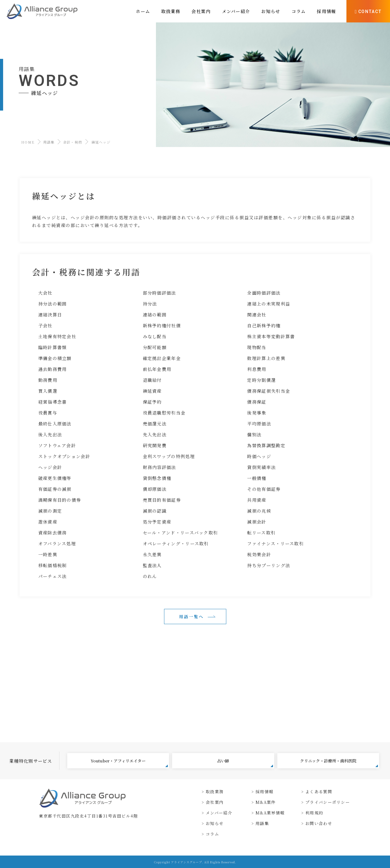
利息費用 (257, 369)
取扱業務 (215, 792)
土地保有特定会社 (57, 336)
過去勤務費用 (53, 369)
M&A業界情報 (270, 813)
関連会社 (257, 315)
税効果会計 (259, 554)
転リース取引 (261, 533)
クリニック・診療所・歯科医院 (339, 762)
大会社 (45, 293)
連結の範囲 (155, 315)
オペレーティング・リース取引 (176, 543)
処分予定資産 (157, 522)
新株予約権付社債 (162, 325)
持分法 (150, 304)
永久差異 (152, 554)
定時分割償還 (261, 380)
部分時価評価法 (160, 293)
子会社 (45, 325)
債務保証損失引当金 (269, 391)
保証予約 (152, 402)
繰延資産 (152, 391)
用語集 (49, 142)
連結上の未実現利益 (269, 304)
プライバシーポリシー (328, 802)
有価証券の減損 (55, 489)
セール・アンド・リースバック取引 (181, 533)
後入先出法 (50, 434)
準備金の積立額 (55, 358)
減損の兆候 (259, 511)
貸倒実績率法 (261, 467)
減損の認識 (155, 511)
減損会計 (257, 522)
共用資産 (257, 500)
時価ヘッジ (259, 456)
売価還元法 (155, 424)
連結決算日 (50, 315)
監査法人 (152, 565)
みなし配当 (155, 336)
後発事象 (257, 413)
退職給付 (152, 380)
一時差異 (48, 554)
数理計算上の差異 (266, 358)
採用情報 (264, 792)
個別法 (254, 434)
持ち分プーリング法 (269, 565)
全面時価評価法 (264, 293)
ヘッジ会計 (50, 467)
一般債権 (257, 478)
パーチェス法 (53, 576)
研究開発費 (155, 445)
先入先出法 (155, 434)
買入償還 (48, 391)
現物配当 (257, 347)
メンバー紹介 (219, 813)
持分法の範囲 (53, 304)
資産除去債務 (53, 533)
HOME (28, 142)
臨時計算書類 (53, 347)
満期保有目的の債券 (60, 500)
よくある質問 (319, 792)
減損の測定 (50, 511)
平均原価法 (259, 424)
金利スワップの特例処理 (169, 456)
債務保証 (257, 402)
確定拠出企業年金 (162, 358)
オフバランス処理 (57, 543)
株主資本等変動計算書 (271, 336)
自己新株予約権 (264, 325)
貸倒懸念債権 (157, 478)
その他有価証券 (264, 489)
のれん (150, 576)
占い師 (245, 762)
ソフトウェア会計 (57, 445)
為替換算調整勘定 (266, 445)
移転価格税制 (53, 565)
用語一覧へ (191, 617)
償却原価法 (155, 489)
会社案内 (215, 802)
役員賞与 (48, 413)
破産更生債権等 (55, 478)
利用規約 (314, 813)
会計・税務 (73, 142)
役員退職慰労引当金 (164, 413)
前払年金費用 (157, 369)
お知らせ (215, 823)
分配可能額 (155, 347)
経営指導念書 (53, 402)
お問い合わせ (319, 823)
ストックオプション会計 (64, 456)
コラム (212, 834)
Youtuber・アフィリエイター (129, 762)
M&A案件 (266, 802)
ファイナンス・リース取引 (275, 543)
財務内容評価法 (160, 467)
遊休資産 (48, 522)
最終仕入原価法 (55, 424)
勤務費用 (48, 380)
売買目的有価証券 (162, 500)
